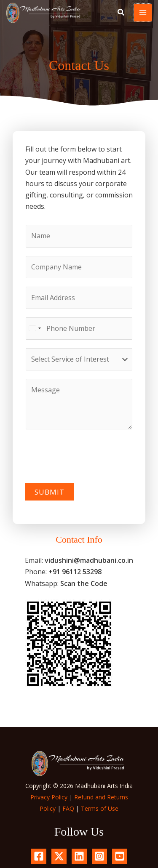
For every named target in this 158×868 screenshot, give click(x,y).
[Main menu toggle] (143, 13)
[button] (121, 13)
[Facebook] (39, 856)
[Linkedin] (79, 856)
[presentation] (89, 454)
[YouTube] (120, 856)
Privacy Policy (49, 797)
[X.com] (59, 856)
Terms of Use (100, 808)
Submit (50, 492)
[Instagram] (99, 856)
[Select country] (35, 329)
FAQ (68, 808)
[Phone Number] (79, 329)
